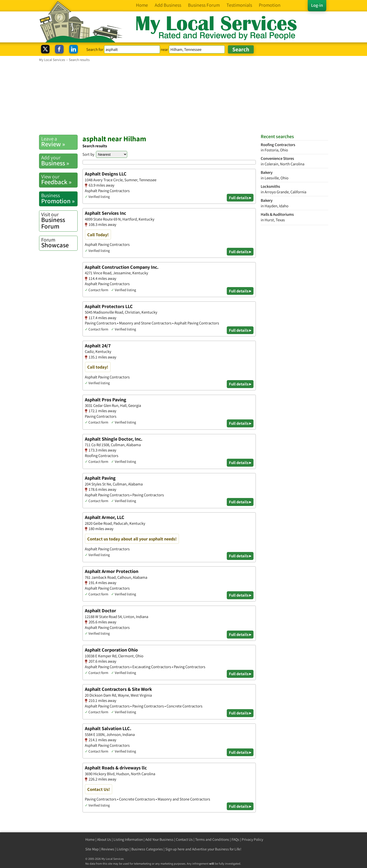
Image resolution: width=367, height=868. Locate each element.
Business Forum (59, 221)
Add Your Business (159, 839)
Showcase (59, 243)
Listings (123, 849)
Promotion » (59, 198)
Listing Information (128, 839)
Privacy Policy (252, 839)
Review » (59, 142)
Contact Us (184, 839)
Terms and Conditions (212, 839)
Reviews (108, 849)
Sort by (88, 154)
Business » (59, 161)
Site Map (92, 849)
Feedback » (59, 180)
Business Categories (147, 849)
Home (90, 839)
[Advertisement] (184, 98)
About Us (104, 839)
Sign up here (175, 849)
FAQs (235, 839)
